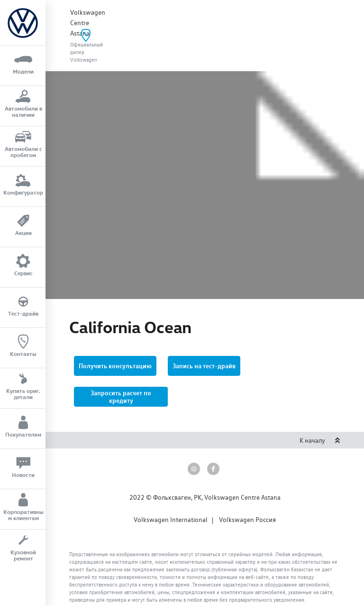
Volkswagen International (171, 484)
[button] (121, 361)
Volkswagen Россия (247, 484)
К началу (320, 404)
